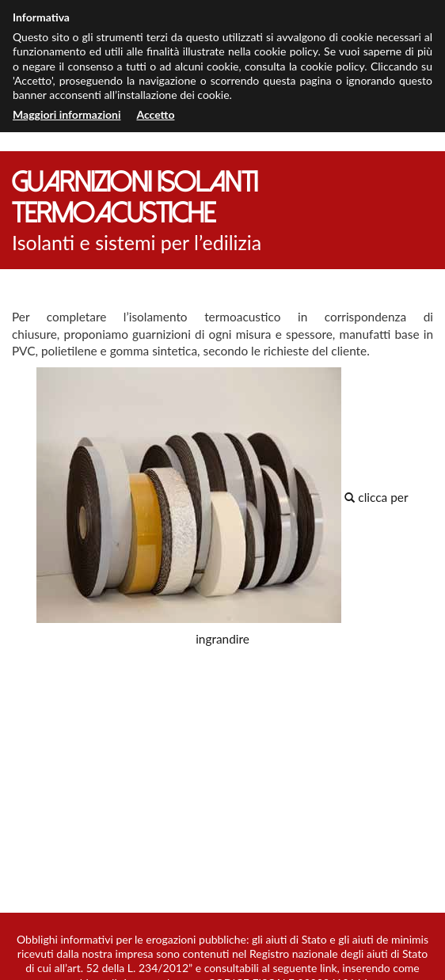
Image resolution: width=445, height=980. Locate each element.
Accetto (155, 114)
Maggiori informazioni (67, 114)
